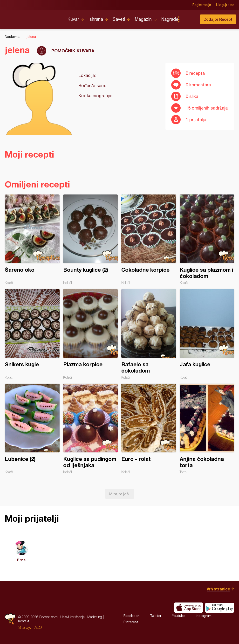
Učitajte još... (120, 494)
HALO (37, 627)
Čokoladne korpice (149, 240)
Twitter (156, 616)
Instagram (204, 616)
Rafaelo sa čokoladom (149, 334)
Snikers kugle (32, 334)
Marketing (95, 617)
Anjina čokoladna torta (207, 429)
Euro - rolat (149, 429)
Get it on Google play (220, 608)
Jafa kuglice (207, 334)
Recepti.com (33, 17)
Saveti (119, 19)
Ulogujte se (225, 5)
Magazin (143, 19)
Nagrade (170, 19)
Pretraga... (188, 19)
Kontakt (24, 621)
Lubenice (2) (32, 429)
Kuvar (73, 19)
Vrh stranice (218, 589)
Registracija (202, 5)
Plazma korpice (91, 334)
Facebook (131, 616)
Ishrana (96, 19)
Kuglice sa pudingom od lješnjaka (91, 429)
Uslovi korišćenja (72, 617)
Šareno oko (32, 240)
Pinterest (131, 622)
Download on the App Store (189, 608)
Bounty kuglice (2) (91, 240)
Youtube (179, 616)
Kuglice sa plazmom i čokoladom (207, 240)
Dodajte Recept (218, 19)
